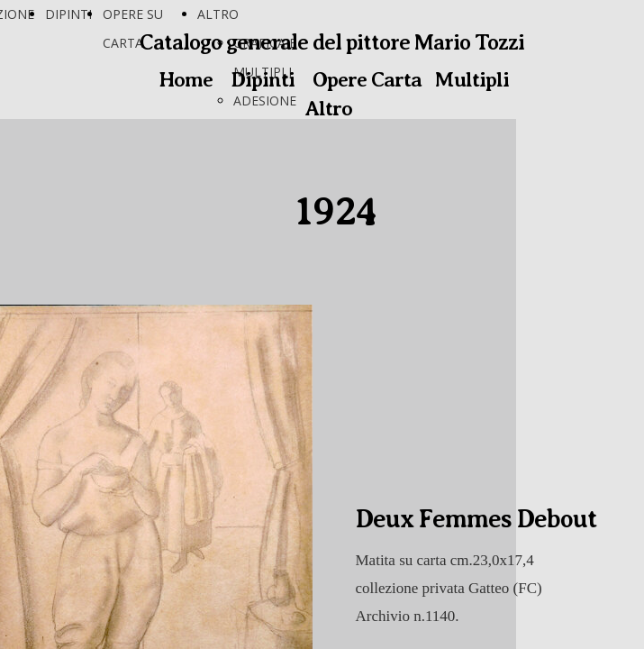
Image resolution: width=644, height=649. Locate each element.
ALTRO (218, 14)
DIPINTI (68, 14)
